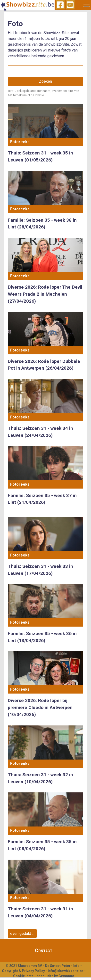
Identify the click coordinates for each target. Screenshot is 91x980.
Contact (44, 951)
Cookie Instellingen (29, 976)
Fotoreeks (20, 142)
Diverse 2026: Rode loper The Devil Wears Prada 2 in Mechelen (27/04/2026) (45, 294)
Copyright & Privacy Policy (23, 971)
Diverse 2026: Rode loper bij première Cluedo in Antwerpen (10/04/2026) (40, 707)
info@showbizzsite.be (66, 971)
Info (76, 966)
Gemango (66, 976)
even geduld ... (22, 933)
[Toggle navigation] (87, 5)
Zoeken (45, 81)
